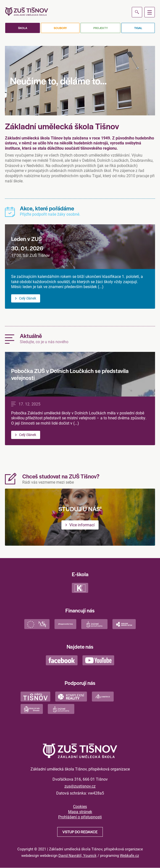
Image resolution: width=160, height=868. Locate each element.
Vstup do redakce (80, 832)
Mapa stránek (80, 812)
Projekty (101, 28)
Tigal (138, 28)
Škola (23, 28)
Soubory (60, 28)
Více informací (82, 525)
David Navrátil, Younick (78, 855)
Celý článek (28, 298)
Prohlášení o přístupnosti (80, 817)
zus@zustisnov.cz (80, 786)
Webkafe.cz (129, 855)
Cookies (80, 806)
